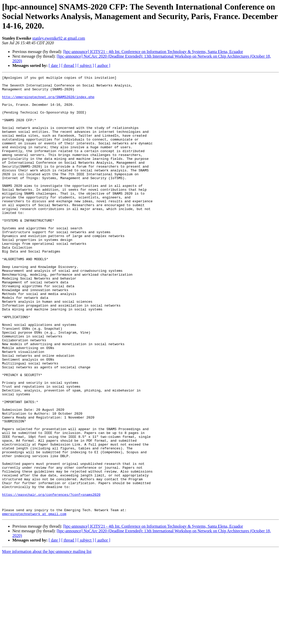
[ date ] (54, 66)
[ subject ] (86, 66)
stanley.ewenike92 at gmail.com (59, 38)
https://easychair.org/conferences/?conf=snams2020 (51, 579)
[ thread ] (69, 66)
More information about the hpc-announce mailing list (47, 639)
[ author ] (103, 66)
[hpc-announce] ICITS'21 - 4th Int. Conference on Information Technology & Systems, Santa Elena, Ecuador (153, 52)
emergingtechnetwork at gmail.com (34, 602)
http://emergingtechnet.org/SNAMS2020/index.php (48, 101)
